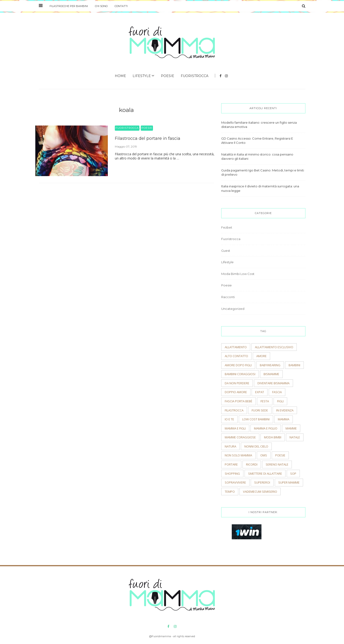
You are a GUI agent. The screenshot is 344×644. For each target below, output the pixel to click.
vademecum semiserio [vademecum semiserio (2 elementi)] (260, 492)
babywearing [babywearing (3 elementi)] (270, 365)
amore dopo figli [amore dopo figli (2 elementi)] (238, 365)
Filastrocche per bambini (69, 6)
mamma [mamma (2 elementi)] (284, 419)
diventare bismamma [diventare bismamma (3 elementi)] (273, 383)
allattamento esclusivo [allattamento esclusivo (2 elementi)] (274, 347)
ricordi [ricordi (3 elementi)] (252, 464)
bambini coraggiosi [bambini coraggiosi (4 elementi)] (240, 374)
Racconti (228, 297)
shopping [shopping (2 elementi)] (232, 474)
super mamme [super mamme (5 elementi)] (289, 482)
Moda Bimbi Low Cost (238, 274)
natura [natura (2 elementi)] (230, 446)
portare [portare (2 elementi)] (231, 464)
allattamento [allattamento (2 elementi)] (236, 347)
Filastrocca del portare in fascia (148, 138)
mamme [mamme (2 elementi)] (291, 428)
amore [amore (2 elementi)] (261, 356)
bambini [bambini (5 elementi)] (294, 365)
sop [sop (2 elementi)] (293, 474)
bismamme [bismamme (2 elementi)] (271, 374)
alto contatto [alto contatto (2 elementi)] (236, 356)
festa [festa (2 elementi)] (265, 401)
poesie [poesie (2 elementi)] (280, 455)
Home (120, 76)
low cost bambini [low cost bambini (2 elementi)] (256, 419)
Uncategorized (233, 309)
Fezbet (227, 227)
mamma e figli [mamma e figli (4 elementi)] (235, 428)
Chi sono (101, 6)
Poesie (168, 76)
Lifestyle (142, 76)
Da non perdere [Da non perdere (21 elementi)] (237, 383)
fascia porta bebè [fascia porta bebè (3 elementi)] (239, 401)
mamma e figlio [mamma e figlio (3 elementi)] (266, 428)
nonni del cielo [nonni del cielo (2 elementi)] (256, 446)
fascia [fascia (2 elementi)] (277, 392)
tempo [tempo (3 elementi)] (230, 492)
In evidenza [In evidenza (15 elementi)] (285, 410)
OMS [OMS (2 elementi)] (264, 455)
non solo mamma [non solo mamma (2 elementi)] (238, 455)
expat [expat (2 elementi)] (260, 392)
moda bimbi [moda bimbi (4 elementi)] (273, 437)
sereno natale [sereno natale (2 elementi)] (277, 464)
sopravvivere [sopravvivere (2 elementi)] (235, 482)
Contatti (121, 6)
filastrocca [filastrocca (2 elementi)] (234, 410)
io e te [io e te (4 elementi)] (229, 419)
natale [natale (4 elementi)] (295, 437)
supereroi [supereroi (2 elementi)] (262, 482)
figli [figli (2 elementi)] (280, 401)
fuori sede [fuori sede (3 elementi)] (260, 410)
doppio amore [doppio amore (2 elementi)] (236, 392)
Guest (226, 251)
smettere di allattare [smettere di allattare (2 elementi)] (265, 474)
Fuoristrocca (195, 76)
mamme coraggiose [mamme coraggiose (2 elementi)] (240, 437)
